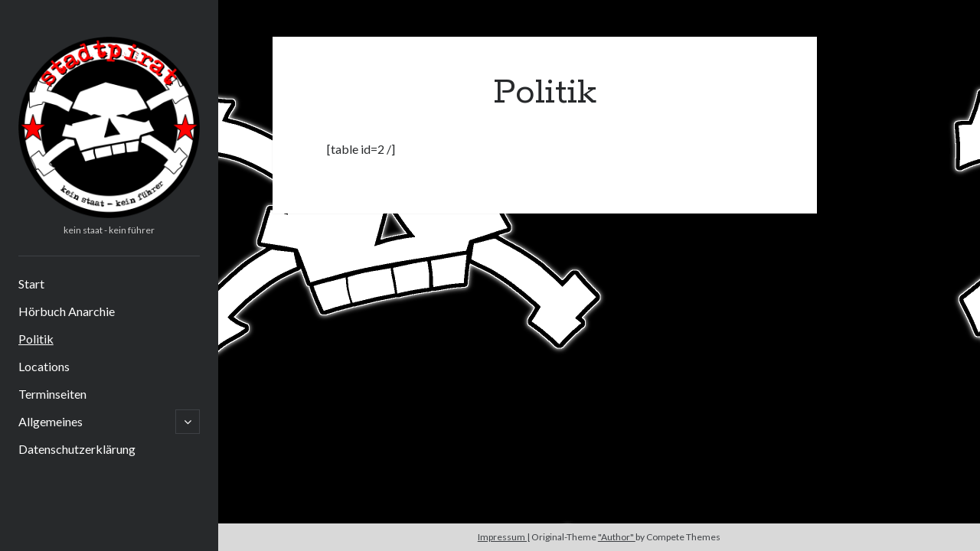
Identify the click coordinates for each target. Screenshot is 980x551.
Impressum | (504, 537)
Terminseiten (52, 394)
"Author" (617, 537)
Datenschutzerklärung (77, 449)
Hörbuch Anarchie (67, 311)
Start (31, 284)
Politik (36, 339)
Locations (44, 366)
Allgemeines (51, 421)
